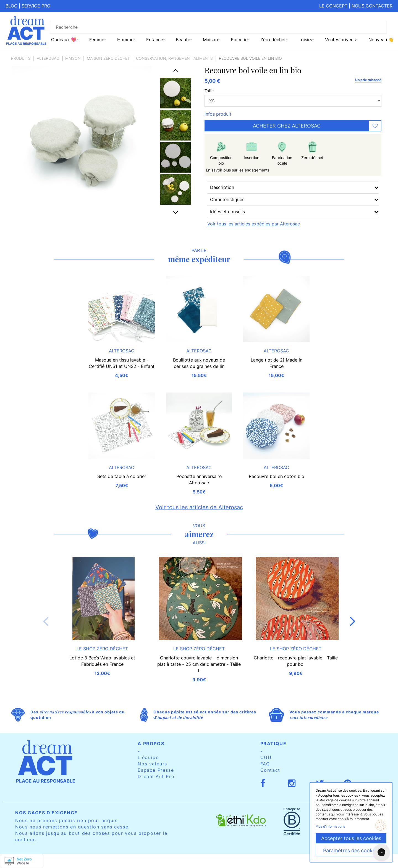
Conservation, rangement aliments (174, 58)
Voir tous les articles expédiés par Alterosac (254, 224)
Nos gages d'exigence (46, 813)
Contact (270, 770)
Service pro (36, 6)
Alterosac (48, 58)
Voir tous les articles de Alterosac (199, 507)
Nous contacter (372, 6)
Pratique (273, 744)
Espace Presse (156, 770)
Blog (11, 6)
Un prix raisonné (368, 80)
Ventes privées (340, 40)
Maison (73, 58)
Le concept (333, 6)
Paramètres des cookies (351, 850)
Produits (21, 58)
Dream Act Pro (156, 776)
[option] (176, 93)
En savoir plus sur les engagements (238, 170)
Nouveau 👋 (381, 40)
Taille (209, 91)
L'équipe (148, 757)
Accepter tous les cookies (351, 838)
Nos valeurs (152, 764)
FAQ (265, 764)
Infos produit (218, 114)
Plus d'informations (330, 826)
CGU (266, 757)
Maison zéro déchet (108, 58)
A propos (151, 744)
